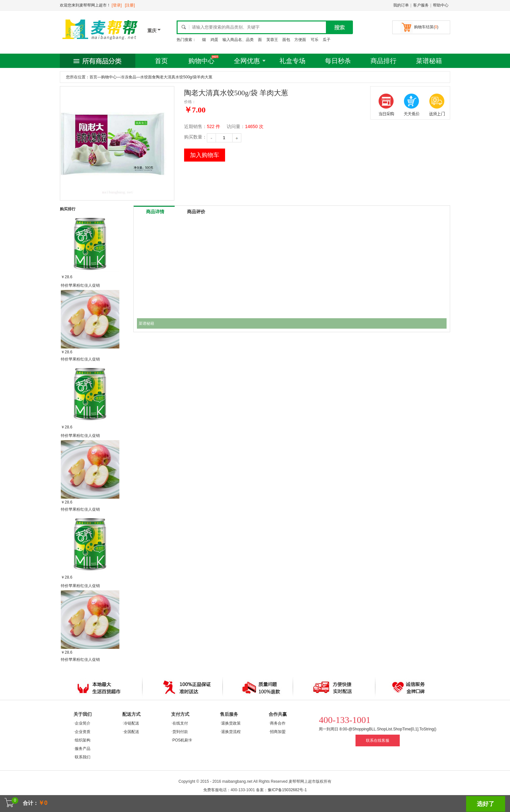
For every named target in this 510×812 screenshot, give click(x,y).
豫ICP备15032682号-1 (287, 790)
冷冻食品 (128, 77)
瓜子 (327, 40)
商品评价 (196, 212)
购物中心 (201, 61)
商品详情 (155, 212)
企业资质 (83, 732)
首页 (161, 61)
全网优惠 (247, 61)
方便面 (300, 40)
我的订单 (401, 5)
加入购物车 (205, 155)
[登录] (117, 5)
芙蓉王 (272, 40)
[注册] (130, 5)
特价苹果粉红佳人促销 (80, 285)
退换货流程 (231, 732)
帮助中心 (441, 5)
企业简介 (83, 723)
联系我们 (83, 757)
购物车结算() (426, 27)
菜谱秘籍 (429, 61)
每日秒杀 (338, 61)
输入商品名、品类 (238, 40)
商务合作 (278, 723)
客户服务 (421, 5)
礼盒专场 (292, 61)
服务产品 (83, 749)
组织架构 (83, 740)
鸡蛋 (214, 40)
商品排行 (383, 61)
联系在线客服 (378, 740)
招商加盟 (278, 732)
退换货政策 (231, 723)
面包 (286, 40)
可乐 (315, 40)
